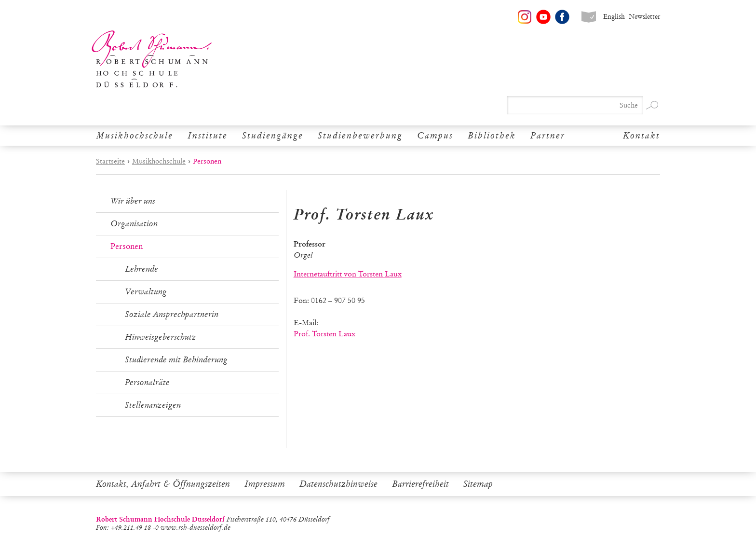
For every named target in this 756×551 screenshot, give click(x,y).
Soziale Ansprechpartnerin (172, 314)
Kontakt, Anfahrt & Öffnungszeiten (163, 484)
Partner (548, 136)
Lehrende (142, 269)
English (614, 17)
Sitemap (478, 484)
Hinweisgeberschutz (161, 337)
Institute (208, 136)
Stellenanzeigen (153, 405)
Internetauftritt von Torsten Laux (348, 274)
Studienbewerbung (360, 136)
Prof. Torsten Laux (324, 334)
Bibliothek (492, 136)
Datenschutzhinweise (338, 484)
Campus (435, 136)
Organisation (134, 224)
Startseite (110, 161)
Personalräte (147, 382)
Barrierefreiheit (420, 484)
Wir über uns (133, 201)
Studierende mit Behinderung (176, 360)
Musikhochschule (135, 136)
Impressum (265, 484)
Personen (127, 246)
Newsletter (644, 17)
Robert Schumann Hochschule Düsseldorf (152, 59)
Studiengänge (273, 136)
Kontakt (641, 136)
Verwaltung (146, 292)
